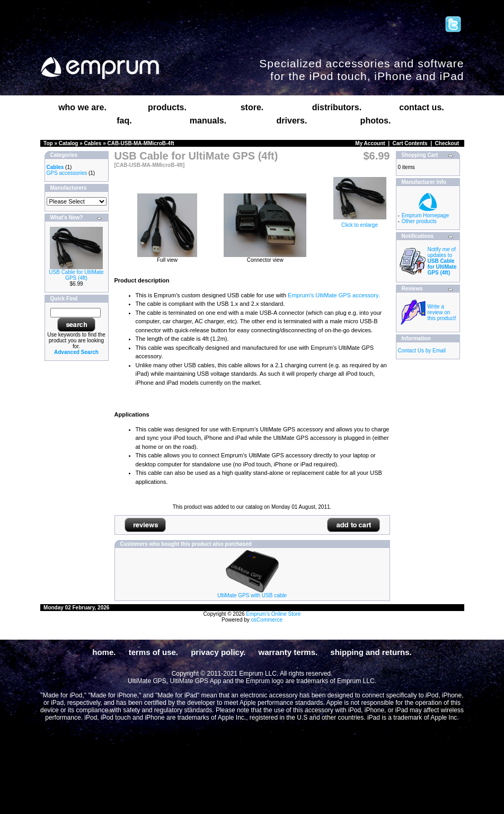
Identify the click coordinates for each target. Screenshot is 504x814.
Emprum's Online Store (273, 614)
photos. (376, 121)
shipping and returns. (371, 652)
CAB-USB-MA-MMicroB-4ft (141, 143)
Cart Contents (410, 143)
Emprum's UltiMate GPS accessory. (334, 295)
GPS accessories (67, 173)
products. (167, 107)
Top (48, 143)
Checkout (447, 143)
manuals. (208, 121)
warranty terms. (288, 652)
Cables (93, 143)
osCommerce (267, 620)
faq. (124, 121)
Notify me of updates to (442, 261)
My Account (370, 143)
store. (252, 107)
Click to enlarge (360, 223)
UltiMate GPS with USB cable (252, 595)
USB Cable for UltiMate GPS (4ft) (76, 275)
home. (104, 652)
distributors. (337, 107)
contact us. (421, 107)
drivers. (292, 121)
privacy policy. (218, 652)
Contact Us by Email (422, 351)
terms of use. (153, 652)
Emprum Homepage (425, 215)
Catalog (69, 143)
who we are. (82, 107)
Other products (419, 221)
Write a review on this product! (442, 312)
